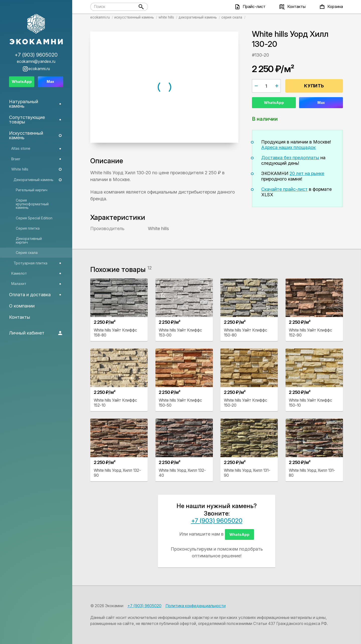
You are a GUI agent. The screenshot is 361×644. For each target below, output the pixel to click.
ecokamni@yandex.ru (36, 62)
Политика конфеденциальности (196, 606)
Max (321, 103)
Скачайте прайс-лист (284, 189)
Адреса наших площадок (288, 147)
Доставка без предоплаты (290, 158)
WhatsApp (274, 103)
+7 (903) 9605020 (217, 521)
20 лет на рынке (307, 173)
